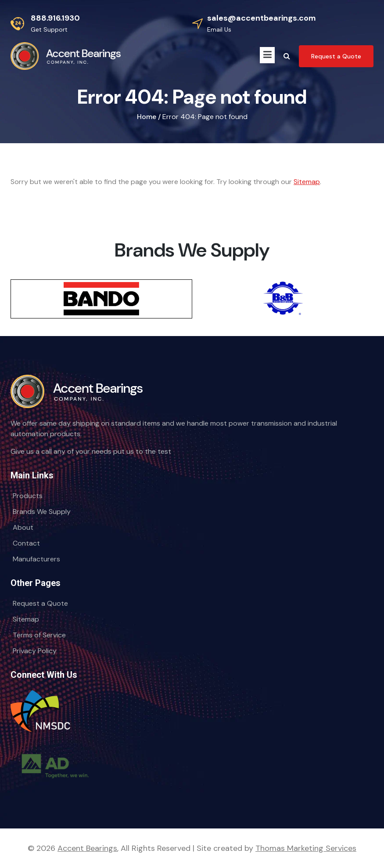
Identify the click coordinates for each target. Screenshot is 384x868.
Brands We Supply (42, 512)
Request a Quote (40, 603)
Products (28, 496)
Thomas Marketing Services (306, 848)
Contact (26, 543)
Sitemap (307, 182)
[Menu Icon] (267, 55)
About (23, 527)
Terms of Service (39, 635)
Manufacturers (36, 559)
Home (147, 117)
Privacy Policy (35, 651)
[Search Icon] (287, 56)
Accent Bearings (87, 848)
